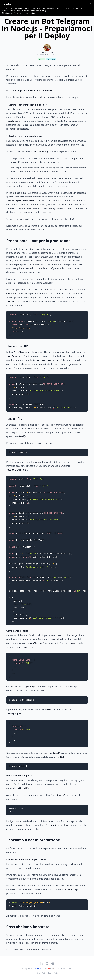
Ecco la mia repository (57, 825)
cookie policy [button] (41, 11)
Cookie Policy (53, 973)
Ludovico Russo (47, 52)
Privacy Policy (41, 973)
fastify (22, 436)
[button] (91, 4)
